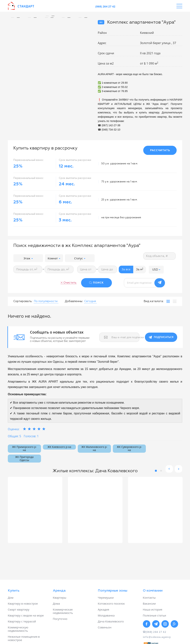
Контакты (149, 598)
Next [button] (178, 469)
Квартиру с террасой (22, 621)
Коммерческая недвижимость (63, 611)
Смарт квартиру (19, 609)
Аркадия (103, 609)
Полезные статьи (155, 615)
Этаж (28, 258)
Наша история (153, 609)
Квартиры (60, 598)
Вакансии (149, 603)
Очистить (70, 283)
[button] (156, 269)
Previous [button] (169, 469)
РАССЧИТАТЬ (160, 150)
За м (140, 269)
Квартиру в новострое (23, 603)
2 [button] (161, 471)
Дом (11, 598)
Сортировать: (23, 301)
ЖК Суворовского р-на (129, 448)
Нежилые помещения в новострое (24, 638)
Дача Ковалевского (111, 621)
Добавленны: (74, 301)
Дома (56, 603)
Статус (80, 258)
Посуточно (60, 619)
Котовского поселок (111, 603)
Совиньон (105, 627)
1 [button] (156, 471)
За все (126, 269)
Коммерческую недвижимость (18, 629)
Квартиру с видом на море (26, 615)
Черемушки (106, 598)
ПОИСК (98, 283)
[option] (50, 16)
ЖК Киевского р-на (59, 447)
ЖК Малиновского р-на (94, 448)
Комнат (54, 258)
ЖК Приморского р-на (24, 448)
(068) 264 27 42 (105, 6)
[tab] (168, 301)
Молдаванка (106, 615)
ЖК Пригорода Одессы (24, 458)
